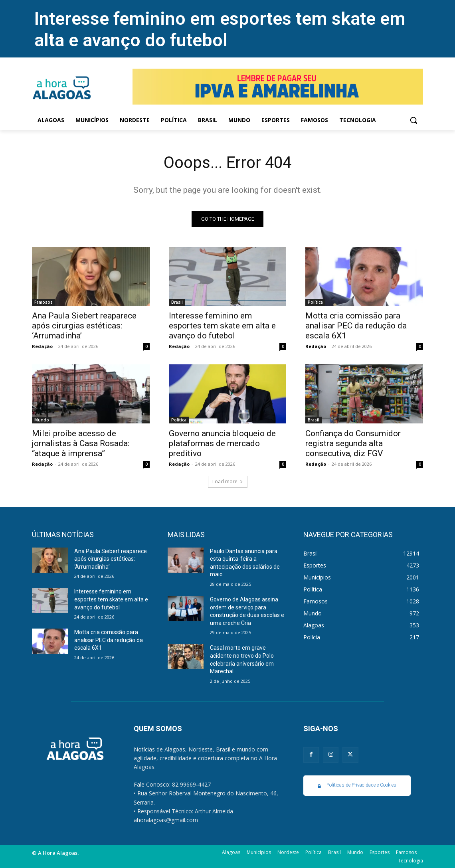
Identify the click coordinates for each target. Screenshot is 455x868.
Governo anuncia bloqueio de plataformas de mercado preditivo (222, 443)
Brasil (177, 302)
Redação (42, 346)
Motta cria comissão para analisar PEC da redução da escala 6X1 (356, 326)
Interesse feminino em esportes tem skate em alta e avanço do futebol (220, 29)
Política (315, 302)
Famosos (44, 302)
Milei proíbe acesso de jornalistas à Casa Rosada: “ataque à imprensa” (81, 443)
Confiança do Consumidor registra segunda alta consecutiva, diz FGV (353, 443)
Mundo (42, 420)
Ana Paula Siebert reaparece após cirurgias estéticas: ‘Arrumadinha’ (84, 326)
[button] (413, 120)
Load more (228, 481)
